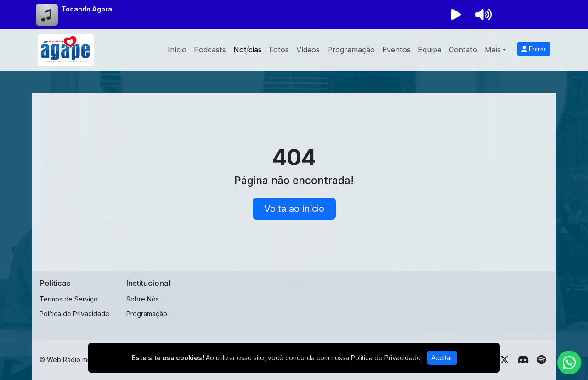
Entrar (534, 49)
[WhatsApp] (569, 363)
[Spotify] (541, 360)
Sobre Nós (143, 299)
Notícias (248, 50)
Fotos (279, 50)
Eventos (396, 50)
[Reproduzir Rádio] (456, 15)
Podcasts (210, 50)
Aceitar (442, 358)
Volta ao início (294, 209)
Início (177, 50)
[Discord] (523, 360)
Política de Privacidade (74, 314)
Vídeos (308, 50)
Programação (351, 50)
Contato (463, 50)
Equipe (430, 50)
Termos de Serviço (69, 299)
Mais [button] (493, 50)
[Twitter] (504, 360)
